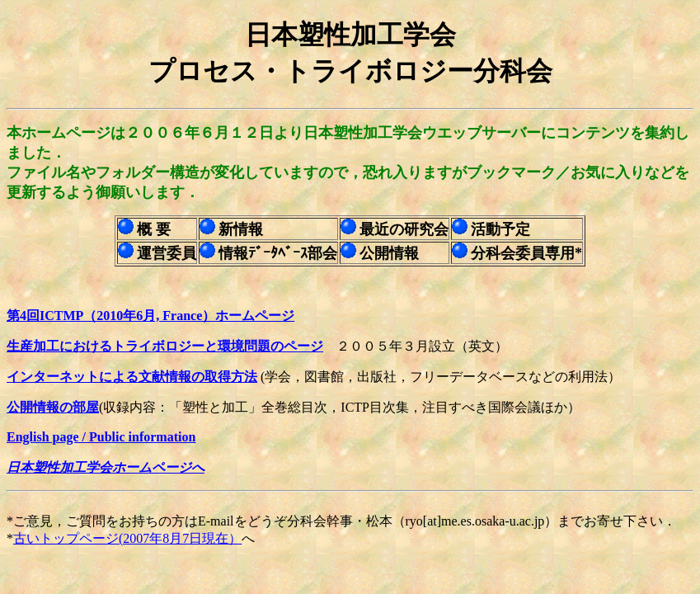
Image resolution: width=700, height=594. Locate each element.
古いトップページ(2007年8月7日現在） (127, 538)
